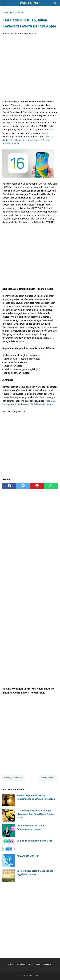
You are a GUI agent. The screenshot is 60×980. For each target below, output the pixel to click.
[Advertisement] (30, 68)
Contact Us (21, 964)
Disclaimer (47, 964)
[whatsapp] (51, 486)
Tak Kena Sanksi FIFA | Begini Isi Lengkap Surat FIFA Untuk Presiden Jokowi (28, 140)
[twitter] (23, 486)
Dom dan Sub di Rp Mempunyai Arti (35, 841)
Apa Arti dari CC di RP (28, 856)
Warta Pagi (30, 3)
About (11, 964)
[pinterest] (37, 486)
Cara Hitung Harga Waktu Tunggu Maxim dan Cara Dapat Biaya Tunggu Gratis (36, 814)
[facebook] (9, 486)
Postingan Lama (48, 778)
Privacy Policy (34, 964)
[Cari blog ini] (56, 3)
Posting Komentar (28, 34)
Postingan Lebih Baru (14, 778)
